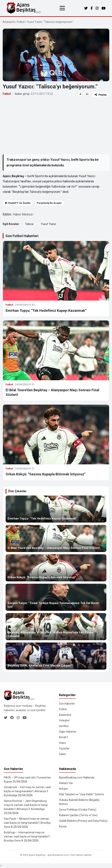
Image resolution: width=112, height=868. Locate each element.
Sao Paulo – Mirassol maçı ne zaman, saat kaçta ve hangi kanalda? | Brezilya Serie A (27, 823)
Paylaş (101, 95)
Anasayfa (9, 22)
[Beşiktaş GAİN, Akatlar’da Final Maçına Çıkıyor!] (56, 656)
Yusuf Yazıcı (48, 224)
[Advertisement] (56, 126)
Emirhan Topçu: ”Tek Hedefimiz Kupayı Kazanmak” (46, 311)
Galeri (62, 754)
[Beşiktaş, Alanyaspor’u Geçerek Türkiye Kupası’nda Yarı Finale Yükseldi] (56, 627)
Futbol (21, 22)
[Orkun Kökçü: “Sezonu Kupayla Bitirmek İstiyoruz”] (56, 568)
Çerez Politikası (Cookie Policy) (78, 810)
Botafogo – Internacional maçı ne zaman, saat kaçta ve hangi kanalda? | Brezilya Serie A (27, 836)
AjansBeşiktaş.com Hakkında (77, 777)
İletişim (63, 789)
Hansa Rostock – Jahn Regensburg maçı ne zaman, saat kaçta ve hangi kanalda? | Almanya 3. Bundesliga (26, 805)
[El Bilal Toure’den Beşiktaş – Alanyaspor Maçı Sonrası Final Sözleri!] (56, 538)
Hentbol (64, 726)
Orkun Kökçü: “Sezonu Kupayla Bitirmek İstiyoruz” (46, 474)
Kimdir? (64, 737)
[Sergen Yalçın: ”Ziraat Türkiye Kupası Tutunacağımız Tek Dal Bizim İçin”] (56, 597)
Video (62, 743)
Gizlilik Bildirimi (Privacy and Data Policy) (83, 821)
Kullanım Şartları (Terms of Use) (78, 815)
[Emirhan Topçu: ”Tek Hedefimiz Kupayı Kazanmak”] (56, 509)
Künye (63, 826)
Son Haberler (67, 704)
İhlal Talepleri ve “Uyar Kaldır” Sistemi (81, 794)
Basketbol (65, 715)
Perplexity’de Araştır (49, 203)
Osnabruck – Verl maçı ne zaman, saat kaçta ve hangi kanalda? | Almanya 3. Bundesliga (27, 791)
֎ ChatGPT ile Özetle (18, 203)
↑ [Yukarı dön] (1, 866)
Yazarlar (64, 748)
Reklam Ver (66, 783)
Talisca (29, 224)
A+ (87, 94)
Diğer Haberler (68, 732)
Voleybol (64, 720)
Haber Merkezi (23, 214)
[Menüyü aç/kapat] (62, 8)
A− (81, 94)
